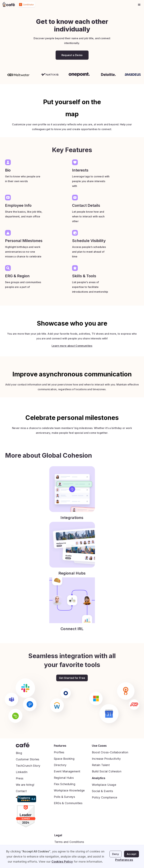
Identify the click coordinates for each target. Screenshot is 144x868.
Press (20, 778)
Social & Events (102, 791)
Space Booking (64, 759)
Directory (60, 765)
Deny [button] (115, 854)
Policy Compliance (105, 797)
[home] (9, 5)
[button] (139, 5)
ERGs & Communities (68, 803)
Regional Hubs (64, 778)
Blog (19, 753)
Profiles (59, 752)
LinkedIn (22, 772)
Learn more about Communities (72, 353)
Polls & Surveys (64, 797)
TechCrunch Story (28, 766)
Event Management (67, 771)
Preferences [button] (124, 860)
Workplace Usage (104, 785)
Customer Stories (28, 759)
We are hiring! (25, 785)
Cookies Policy (62, 862)
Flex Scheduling (65, 784)
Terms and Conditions (69, 842)
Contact (21, 791)
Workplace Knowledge (69, 790)
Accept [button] (131, 854)
